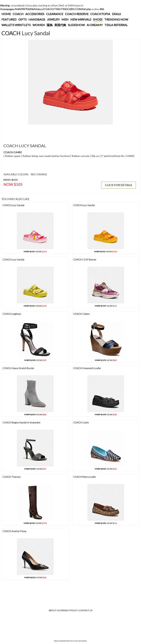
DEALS (116, 14)
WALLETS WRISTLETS (16, 25)
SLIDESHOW (76, 25)
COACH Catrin (81, 422)
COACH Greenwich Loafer (87, 368)
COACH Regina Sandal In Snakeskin (21, 422)
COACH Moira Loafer (85, 477)
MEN (65, 19)
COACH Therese (12, 477)
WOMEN (39, 25)
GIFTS (22, 19)
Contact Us (86, 610)
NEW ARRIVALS (81, 19)
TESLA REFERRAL (116, 25)
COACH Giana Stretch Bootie (18, 368)
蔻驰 (50, 25)
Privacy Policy (69, 610)
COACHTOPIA (100, 14)
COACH (18, 14)
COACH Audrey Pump (15, 531)
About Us (54, 610)
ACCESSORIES (35, 14)
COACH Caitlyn (81, 314)
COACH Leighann (12, 314)
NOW (35, 252)
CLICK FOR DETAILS (119, 185)
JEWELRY (53, 19)
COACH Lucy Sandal (13, 205)
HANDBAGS (37, 19)
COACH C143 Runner (85, 260)
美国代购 (60, 25)
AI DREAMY (95, 25)
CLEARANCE (55, 14)
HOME (6, 14)
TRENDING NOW (116, 19)
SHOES (98, 19)
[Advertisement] (70, 132)
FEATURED (9, 19)
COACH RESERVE (77, 14)
